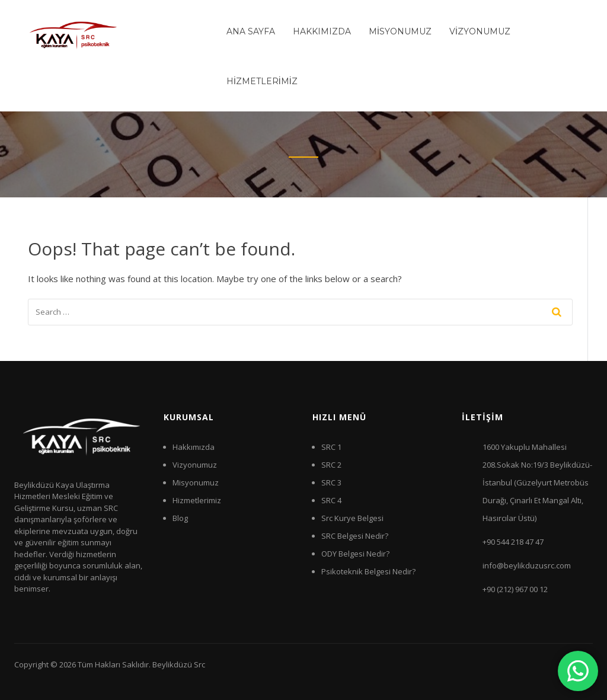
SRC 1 (331, 447)
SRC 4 (331, 500)
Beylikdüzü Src (179, 664)
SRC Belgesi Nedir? (355, 536)
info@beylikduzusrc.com (527, 565)
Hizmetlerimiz (197, 500)
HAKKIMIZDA (322, 31)
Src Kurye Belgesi (352, 518)
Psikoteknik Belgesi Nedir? (368, 571)
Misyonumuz (196, 482)
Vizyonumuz (195, 465)
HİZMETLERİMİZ (262, 81)
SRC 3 (331, 482)
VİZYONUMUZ (480, 31)
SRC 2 (331, 465)
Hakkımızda (194, 447)
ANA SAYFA (251, 31)
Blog (180, 518)
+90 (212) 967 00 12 (515, 589)
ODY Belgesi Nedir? (355, 554)
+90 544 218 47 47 (513, 542)
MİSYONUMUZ (400, 31)
